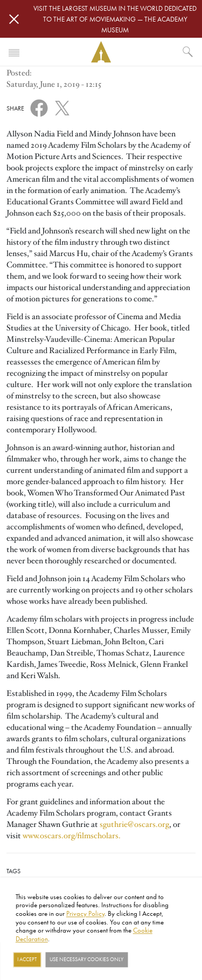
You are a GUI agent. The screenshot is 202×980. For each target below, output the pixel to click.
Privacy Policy (85, 913)
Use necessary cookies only (86, 960)
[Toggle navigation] (14, 52)
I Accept (27, 960)
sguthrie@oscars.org (134, 824)
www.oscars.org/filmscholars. (72, 836)
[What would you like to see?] (188, 52)
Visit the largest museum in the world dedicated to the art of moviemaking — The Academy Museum (115, 19)
